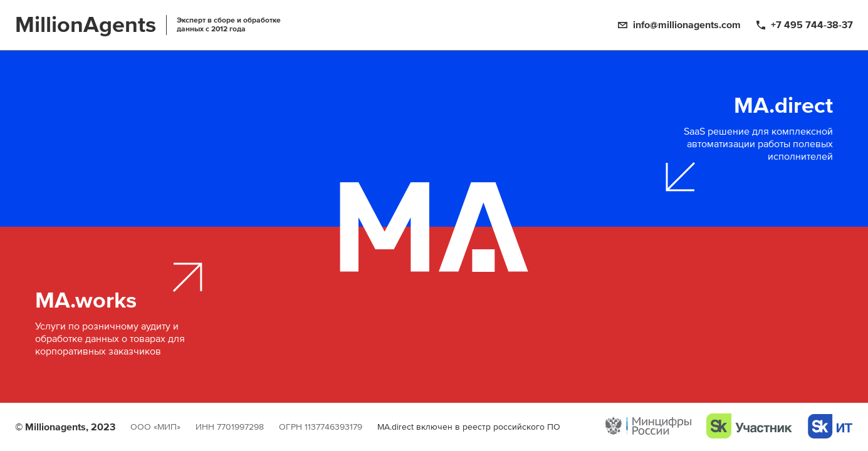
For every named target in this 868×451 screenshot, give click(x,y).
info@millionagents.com (687, 25)
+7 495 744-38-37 (812, 25)
